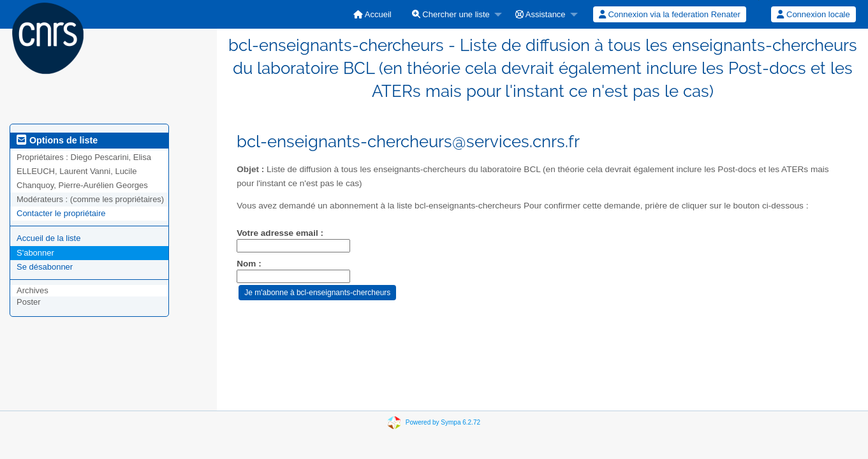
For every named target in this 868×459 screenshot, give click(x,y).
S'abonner (35, 253)
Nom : (249, 264)
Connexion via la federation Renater (670, 14)
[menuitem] (372, 14)
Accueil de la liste (48, 238)
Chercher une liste (451, 14)
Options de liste (57, 140)
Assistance (541, 14)
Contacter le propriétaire (61, 213)
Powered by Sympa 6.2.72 (443, 422)
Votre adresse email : (280, 233)
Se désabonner (45, 267)
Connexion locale (813, 14)
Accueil (372, 14)
